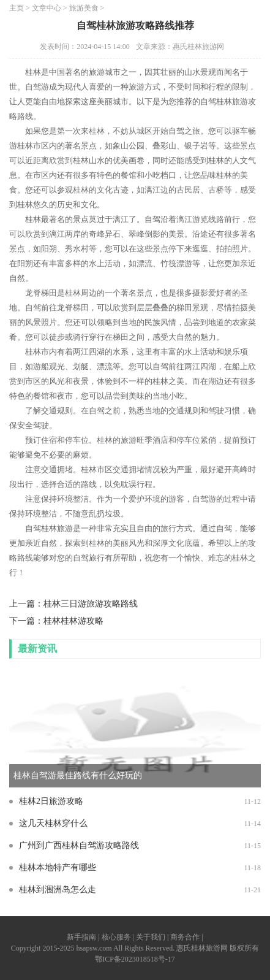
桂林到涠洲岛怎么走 (58, 890)
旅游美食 (84, 8)
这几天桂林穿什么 (53, 823)
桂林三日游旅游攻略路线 (91, 604)
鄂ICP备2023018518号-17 (135, 959)
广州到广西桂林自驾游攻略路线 (79, 845)
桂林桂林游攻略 (73, 621)
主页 (17, 8)
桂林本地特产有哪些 (58, 867)
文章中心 (47, 8)
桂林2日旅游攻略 (51, 801)
